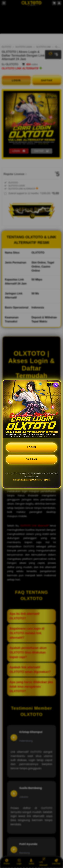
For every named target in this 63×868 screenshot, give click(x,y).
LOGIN (31, 447)
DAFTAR (32, 459)
